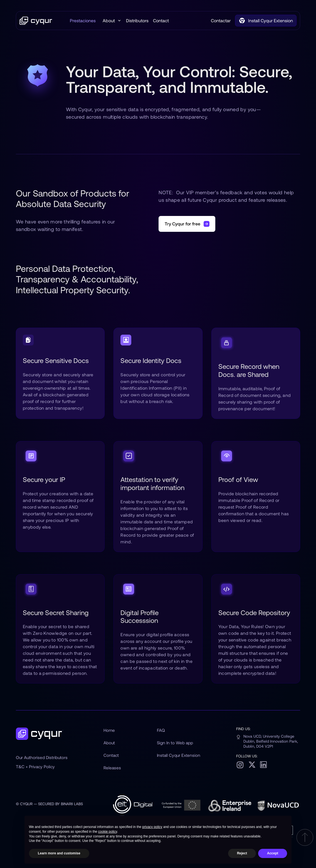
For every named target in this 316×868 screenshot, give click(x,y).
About (109, 743)
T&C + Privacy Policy (35, 767)
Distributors (137, 20)
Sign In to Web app (175, 743)
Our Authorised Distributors (42, 757)
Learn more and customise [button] (59, 853)
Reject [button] (242, 853)
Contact (161, 20)
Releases (112, 768)
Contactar (221, 20)
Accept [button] (273, 853)
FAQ (161, 730)
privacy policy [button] (152, 827)
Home (109, 730)
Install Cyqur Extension (179, 755)
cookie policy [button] (108, 832)
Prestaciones (83, 20)
